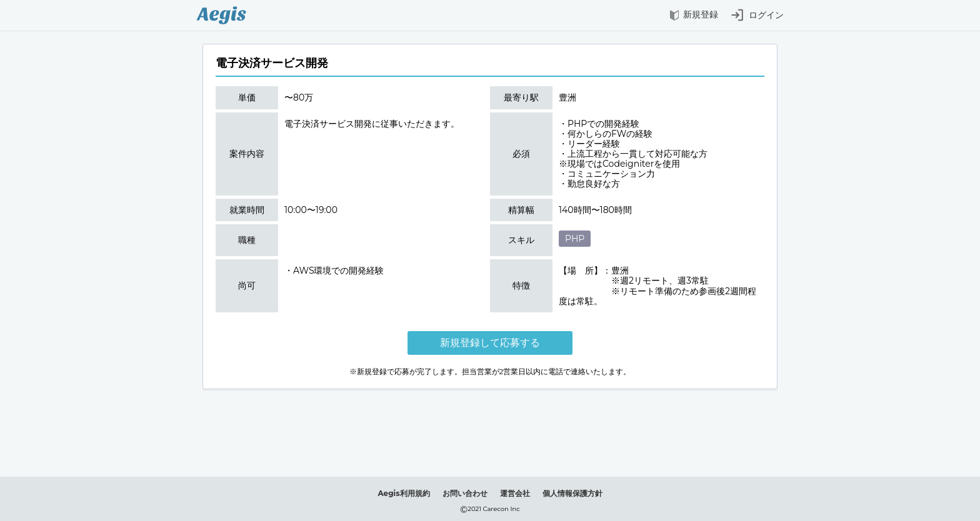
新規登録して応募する (490, 343)
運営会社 (515, 493)
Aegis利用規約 (403, 493)
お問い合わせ (465, 493)
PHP (575, 239)
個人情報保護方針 (572, 493)
